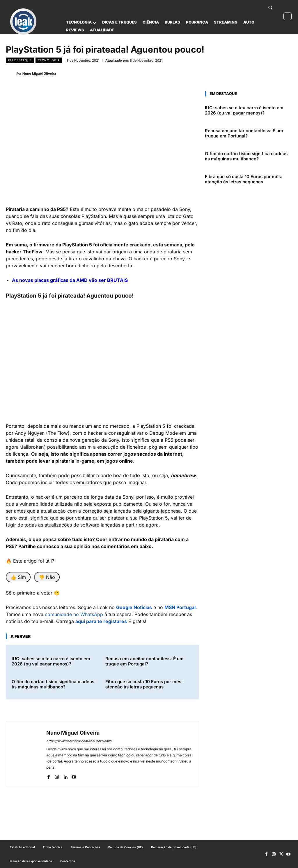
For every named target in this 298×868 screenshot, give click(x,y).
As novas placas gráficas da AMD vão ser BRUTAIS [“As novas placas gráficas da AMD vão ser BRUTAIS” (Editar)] (70, 280)
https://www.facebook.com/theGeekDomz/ (79, 741)
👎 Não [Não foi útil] (47, 577)
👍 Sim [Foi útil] (18, 577)
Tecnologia (49, 60)
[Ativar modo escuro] (288, 16)
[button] (270, 7)
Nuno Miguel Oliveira (39, 73)
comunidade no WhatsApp (74, 614)
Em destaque (20, 60)
